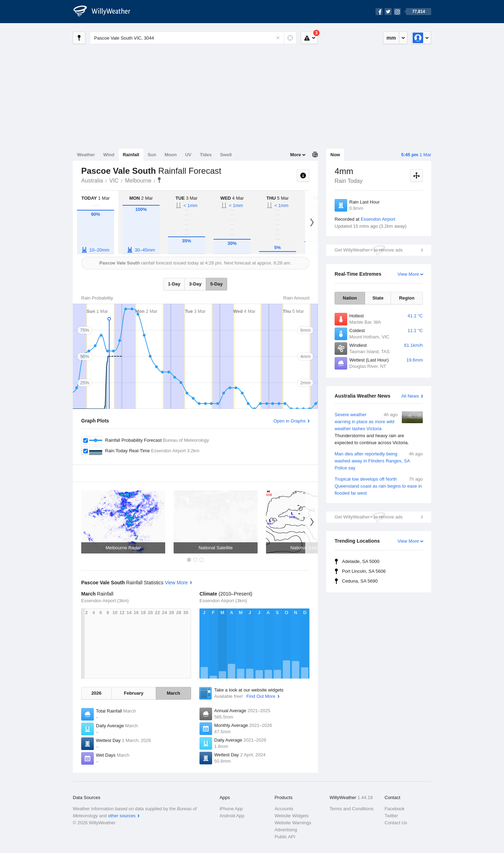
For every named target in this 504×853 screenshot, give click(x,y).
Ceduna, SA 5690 (360, 581)
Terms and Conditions (352, 809)
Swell (226, 155)
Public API (285, 837)
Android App (232, 816)
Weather (86, 155)
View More (408, 274)
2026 (96, 693)
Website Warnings (293, 823)
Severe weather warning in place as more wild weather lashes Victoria (379, 429)
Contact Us (396, 823)
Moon (171, 155)
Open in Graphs (289, 421)
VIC (114, 181)
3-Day (195, 284)
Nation (350, 298)
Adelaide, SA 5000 (361, 561)
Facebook (395, 809)
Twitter (391, 816)
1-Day (174, 284)
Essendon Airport (378, 219)
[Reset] (278, 38)
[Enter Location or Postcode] (193, 38)
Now (335, 155)
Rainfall (131, 155)
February (134, 693)
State (378, 298)
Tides (206, 155)
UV (188, 155)
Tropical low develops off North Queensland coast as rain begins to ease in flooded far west (379, 486)
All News (410, 396)
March (173, 693)
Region (407, 298)
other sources (122, 816)
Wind (109, 155)
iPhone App (231, 809)
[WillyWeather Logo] (106, 12)
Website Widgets (291, 816)
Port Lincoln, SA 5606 (364, 571)
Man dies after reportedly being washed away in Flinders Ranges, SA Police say (379, 460)
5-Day (216, 284)
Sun (152, 155)
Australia (92, 181)
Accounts (284, 809)
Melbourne (138, 181)
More (296, 155)
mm (391, 38)
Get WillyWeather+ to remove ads (369, 250)
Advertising (286, 830)
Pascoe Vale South (159, 180)
